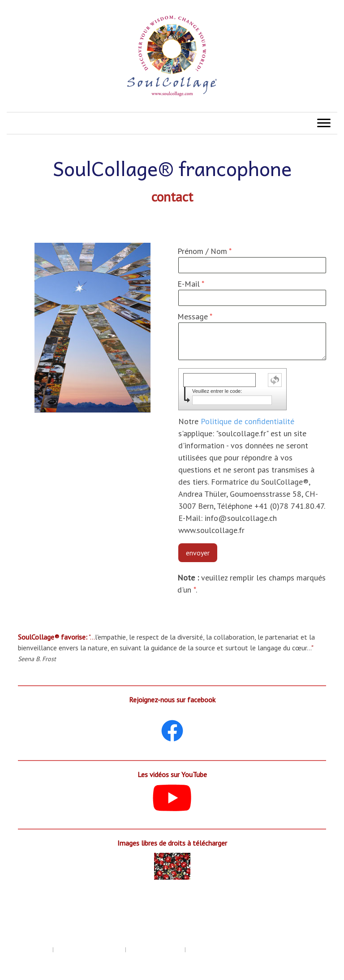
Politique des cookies (155, 949)
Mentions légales (29, 949)
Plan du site (21, 958)
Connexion (324, 967)
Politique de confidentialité (247, 421)
